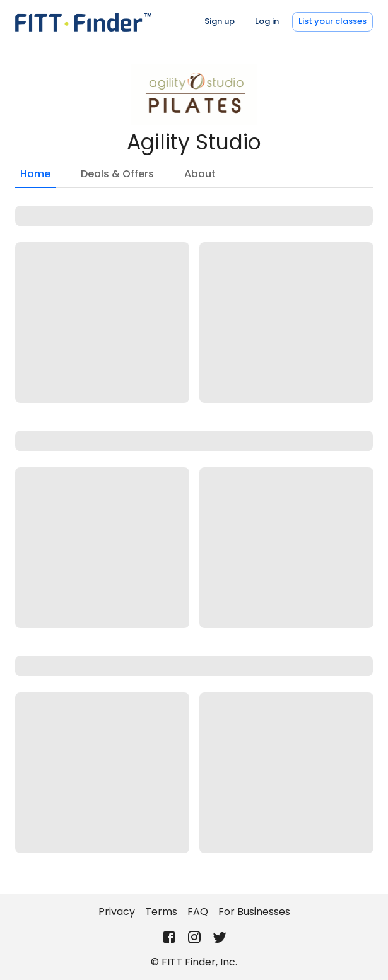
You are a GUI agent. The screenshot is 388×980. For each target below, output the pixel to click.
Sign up (220, 21)
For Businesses (254, 912)
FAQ (198, 912)
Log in (267, 21)
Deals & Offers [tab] (117, 174)
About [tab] (200, 174)
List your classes (332, 21)
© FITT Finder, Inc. (194, 962)
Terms (161, 912)
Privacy (117, 912)
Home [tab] (35, 177)
